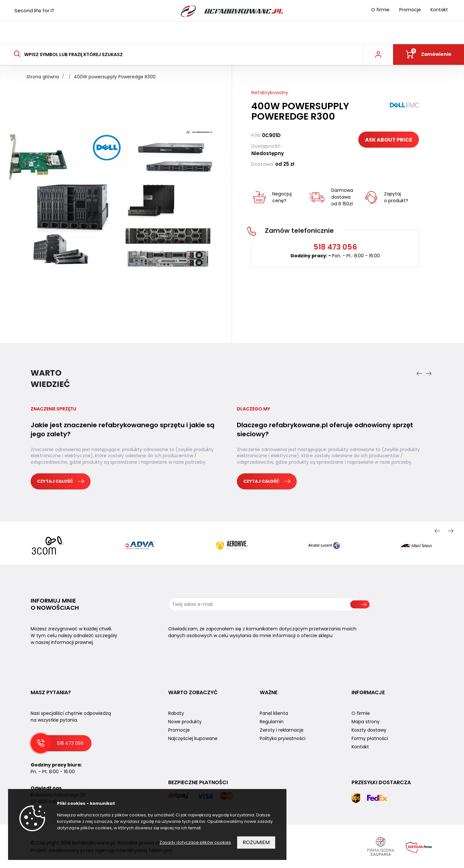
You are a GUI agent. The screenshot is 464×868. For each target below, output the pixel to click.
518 (335, 247)
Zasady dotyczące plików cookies (195, 842)
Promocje (410, 10)
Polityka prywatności (283, 738)
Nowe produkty (185, 722)
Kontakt (439, 10)
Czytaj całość (61, 481)
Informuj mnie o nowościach (55, 604)
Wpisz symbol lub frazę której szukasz (68, 54)
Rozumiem (256, 842)
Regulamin (272, 722)
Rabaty (176, 713)
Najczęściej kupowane (193, 738)
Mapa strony (366, 722)
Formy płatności (370, 738)
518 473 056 (70, 743)
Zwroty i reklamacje (282, 730)
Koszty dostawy (369, 730)
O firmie (380, 10)
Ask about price (389, 140)
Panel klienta (274, 713)
